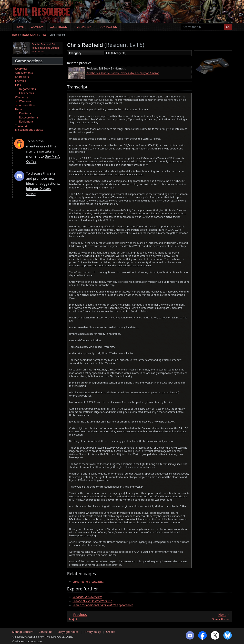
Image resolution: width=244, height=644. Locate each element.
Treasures (21, 126)
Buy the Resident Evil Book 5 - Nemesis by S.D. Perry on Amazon (123, 73)
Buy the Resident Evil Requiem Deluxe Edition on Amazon (45, 48)
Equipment (26, 122)
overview (87, 597)
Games (36, 27)
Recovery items (29, 117)
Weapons (25, 101)
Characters (22, 77)
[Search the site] (202, 27)
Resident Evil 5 (30, 35)
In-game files (27, 89)
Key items (25, 113)
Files (44, 35)
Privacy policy (92, 632)
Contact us (108, 27)
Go (228, 27)
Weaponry (22, 97)
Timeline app (83, 27)
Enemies (21, 81)
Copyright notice (68, 632)
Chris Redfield (88, 582)
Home (20, 27)
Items (19, 109)
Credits (111, 632)
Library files (27, 93)
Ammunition (27, 105)
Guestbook (58, 27)
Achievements (24, 73)
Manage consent (23, 632)
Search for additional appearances (103, 605)
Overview (21, 69)
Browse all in (92, 601)
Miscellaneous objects (29, 130)
